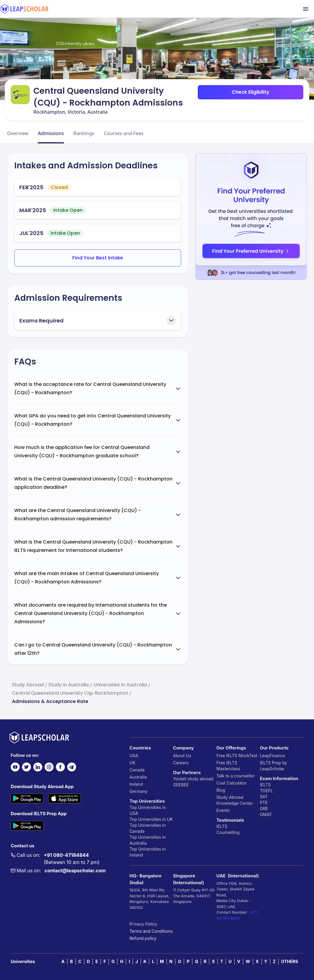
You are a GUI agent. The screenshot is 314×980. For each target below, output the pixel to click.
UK (133, 763)
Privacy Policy (143, 924)
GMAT (266, 814)
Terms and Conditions (151, 931)
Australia (138, 777)
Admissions (51, 133)
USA (134, 756)
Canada (137, 770)
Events (223, 810)
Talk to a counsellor (235, 776)
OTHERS (289, 961)
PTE (264, 803)
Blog (221, 790)
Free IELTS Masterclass (228, 766)
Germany (139, 791)
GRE (264, 808)
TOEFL (266, 791)
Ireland (136, 784)
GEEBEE (181, 785)
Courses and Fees (124, 133)
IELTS (222, 826)
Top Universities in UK (151, 819)
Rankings (84, 133)
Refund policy (143, 938)
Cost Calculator (232, 783)
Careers (181, 763)
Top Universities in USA (148, 810)
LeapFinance (273, 756)
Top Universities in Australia (148, 840)
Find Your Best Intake (98, 258)
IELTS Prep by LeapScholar (274, 766)
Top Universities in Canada (148, 828)
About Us (182, 756)
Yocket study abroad (193, 779)
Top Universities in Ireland (148, 852)
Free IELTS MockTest (237, 756)
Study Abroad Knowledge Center (235, 800)
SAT (264, 797)
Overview (18, 133)
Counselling (228, 832)
